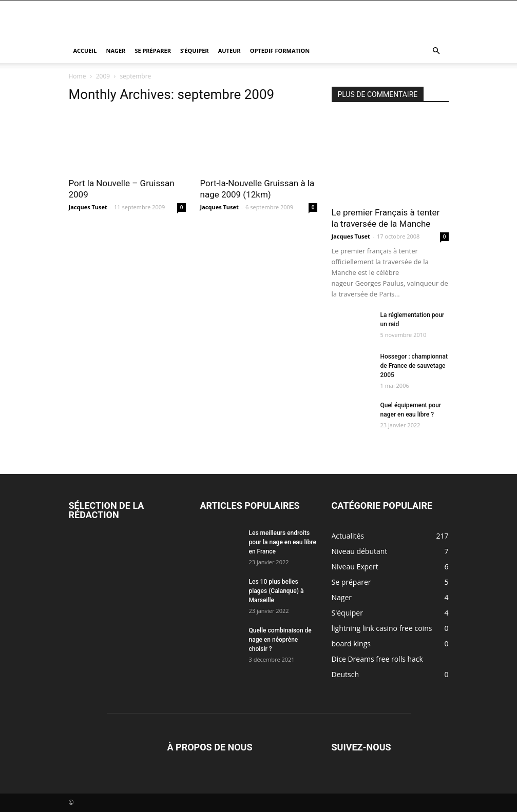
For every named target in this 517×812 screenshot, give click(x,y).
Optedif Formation (280, 51)
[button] (436, 51)
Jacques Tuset (88, 207)
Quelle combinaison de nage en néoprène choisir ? (280, 640)
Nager (116, 51)
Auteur (229, 51)
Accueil (85, 51)
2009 (103, 76)
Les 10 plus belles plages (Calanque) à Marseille (276, 591)
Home (78, 76)
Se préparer (153, 51)
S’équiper (195, 51)
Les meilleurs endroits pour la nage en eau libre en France (283, 542)
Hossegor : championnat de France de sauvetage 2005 (414, 366)
